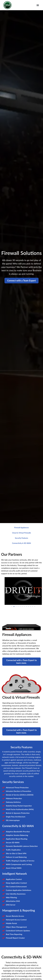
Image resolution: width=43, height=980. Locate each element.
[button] (38, 5)
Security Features (21, 538)
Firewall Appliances (21, 527)
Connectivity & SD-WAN (21, 543)
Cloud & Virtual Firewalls (22, 533)
